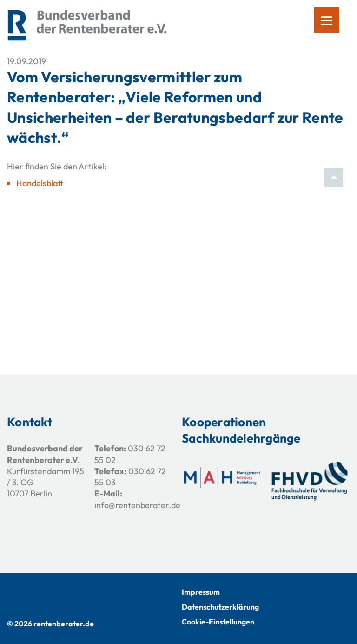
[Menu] (327, 20)
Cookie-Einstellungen (218, 622)
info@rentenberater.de (137, 505)
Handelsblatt (40, 183)
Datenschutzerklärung (220, 607)
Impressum (201, 592)
